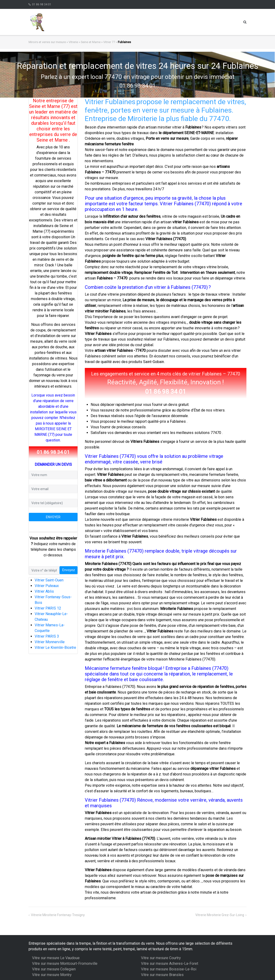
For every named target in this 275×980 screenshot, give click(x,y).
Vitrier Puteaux (47, 586)
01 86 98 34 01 (42, 4)
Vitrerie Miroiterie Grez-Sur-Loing (220, 915)
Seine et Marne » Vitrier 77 (98, 42)
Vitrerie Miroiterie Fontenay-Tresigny (58, 915)
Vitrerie (73, 42)
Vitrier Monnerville (50, 642)
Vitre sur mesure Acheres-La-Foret (170, 963)
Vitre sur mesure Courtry (161, 958)
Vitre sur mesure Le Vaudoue (56, 958)
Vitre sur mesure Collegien (54, 969)
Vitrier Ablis (44, 591)
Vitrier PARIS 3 (47, 636)
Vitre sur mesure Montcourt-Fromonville (65, 963)
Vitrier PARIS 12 (48, 608)
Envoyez (69, 570)
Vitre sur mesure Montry (52, 975)
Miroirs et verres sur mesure (47, 42)
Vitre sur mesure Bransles (162, 975)
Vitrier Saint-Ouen (49, 580)
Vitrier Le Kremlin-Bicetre (55, 648)
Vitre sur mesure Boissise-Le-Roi (169, 969)
